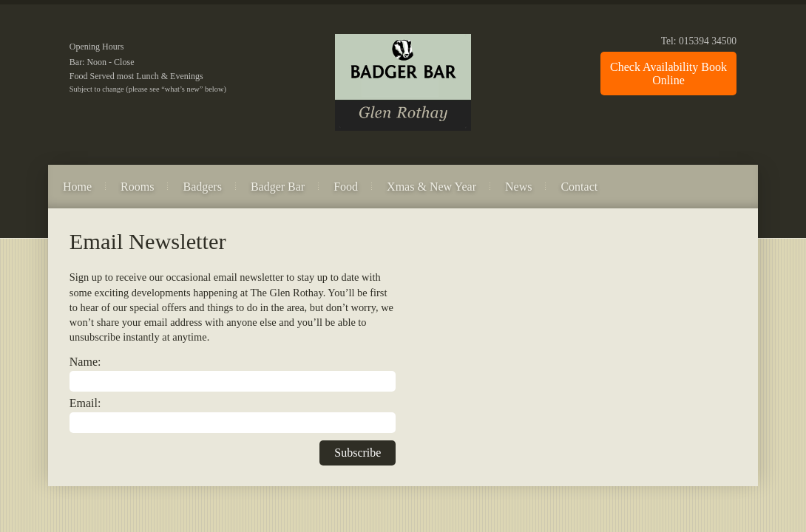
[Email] (233, 423)
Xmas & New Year (431, 187)
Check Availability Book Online (668, 74)
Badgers (202, 187)
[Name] (233, 381)
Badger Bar (278, 187)
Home (77, 187)
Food (346, 187)
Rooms (137, 187)
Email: (85, 403)
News (518, 187)
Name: (85, 362)
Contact (579, 187)
